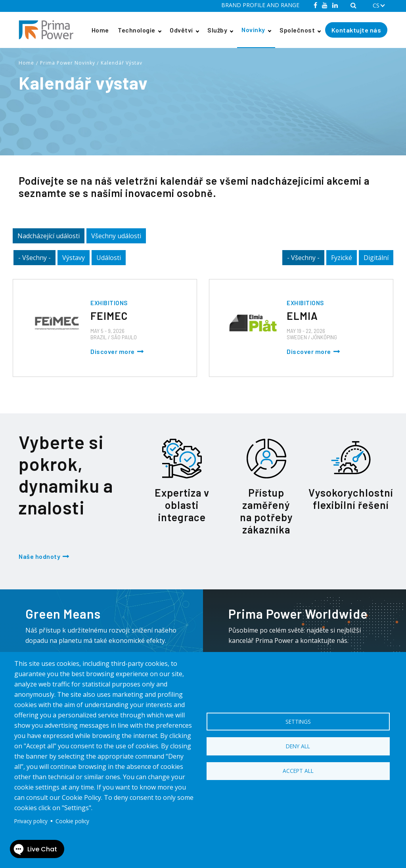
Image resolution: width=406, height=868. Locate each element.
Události (109, 258)
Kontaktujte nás (356, 30)
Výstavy (74, 258)
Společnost (297, 30)
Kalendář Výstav (122, 63)
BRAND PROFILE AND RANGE (260, 5)
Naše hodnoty (39, 556)
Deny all (298, 746)
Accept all (298, 772)
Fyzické (342, 258)
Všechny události (116, 236)
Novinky (253, 30)
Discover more (113, 351)
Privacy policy (31, 821)
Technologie (137, 30)
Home (100, 30)
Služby (217, 30)
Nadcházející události (49, 236)
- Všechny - (34, 258)
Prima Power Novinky (68, 63)
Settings (298, 720)
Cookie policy (72, 821)
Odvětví (181, 30)
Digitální (376, 258)
